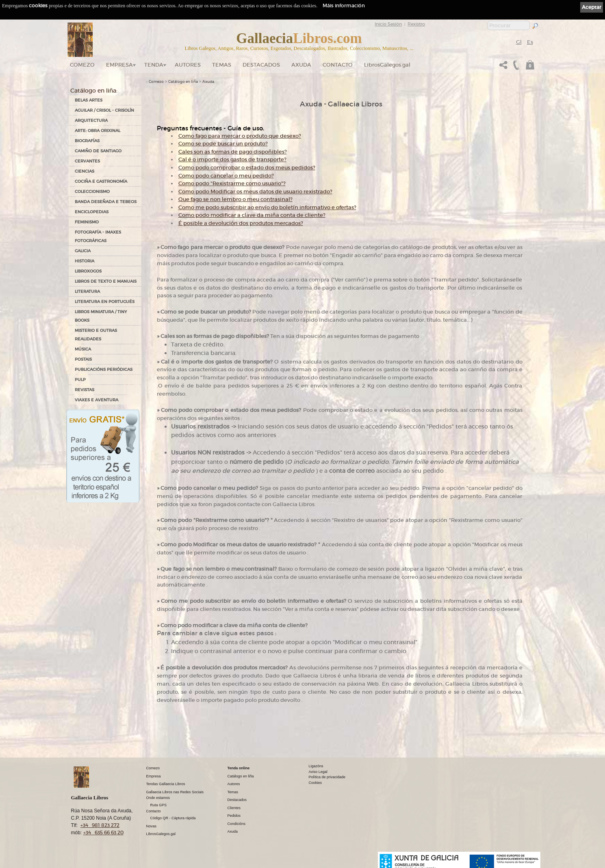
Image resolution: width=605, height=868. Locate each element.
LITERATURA (87, 291)
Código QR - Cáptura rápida (173, 818)
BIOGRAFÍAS (87, 141)
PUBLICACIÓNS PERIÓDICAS (104, 369)
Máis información (344, 5)
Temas (222, 65)
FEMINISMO (87, 222)
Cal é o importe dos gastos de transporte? (232, 159)
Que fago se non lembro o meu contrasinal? (235, 199)
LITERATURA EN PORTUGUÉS (105, 302)
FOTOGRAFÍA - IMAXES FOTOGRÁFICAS (98, 236)
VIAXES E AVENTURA (96, 400)
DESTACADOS (261, 65)
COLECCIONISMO (92, 192)
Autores (188, 65)
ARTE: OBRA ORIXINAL (98, 131)
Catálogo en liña (183, 82)
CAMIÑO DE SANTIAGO (98, 151)
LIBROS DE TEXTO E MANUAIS (106, 281)
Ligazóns (316, 766)
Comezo (82, 65)
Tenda (154, 65)
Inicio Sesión (388, 24)
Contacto (338, 65)
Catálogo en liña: (94, 91)
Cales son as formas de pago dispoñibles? (233, 152)
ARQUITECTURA (91, 120)
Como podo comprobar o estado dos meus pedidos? (247, 168)
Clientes (234, 808)
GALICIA (83, 251)
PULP (80, 380)
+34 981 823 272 (100, 825)
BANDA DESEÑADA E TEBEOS (106, 202)
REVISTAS (85, 390)
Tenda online (239, 768)
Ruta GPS (159, 805)
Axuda (301, 65)
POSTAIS (83, 359)
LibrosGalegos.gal (387, 65)
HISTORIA (85, 261)
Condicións (237, 824)
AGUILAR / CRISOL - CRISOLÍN (104, 110)
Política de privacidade (327, 777)
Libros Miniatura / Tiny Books (101, 316)
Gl (519, 42)
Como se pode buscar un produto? (223, 144)
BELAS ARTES (89, 100)
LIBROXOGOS (88, 271)
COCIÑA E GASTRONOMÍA (101, 181)
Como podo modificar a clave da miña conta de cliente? (252, 215)
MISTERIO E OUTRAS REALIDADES (96, 335)
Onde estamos (158, 798)
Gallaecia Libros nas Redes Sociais (175, 792)
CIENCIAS (85, 171)
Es (530, 42)
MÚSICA (83, 349)
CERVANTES (87, 161)
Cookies (316, 783)
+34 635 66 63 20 (103, 832)
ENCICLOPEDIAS (92, 212)
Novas (152, 826)
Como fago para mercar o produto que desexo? (240, 136)
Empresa (119, 65)
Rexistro (416, 24)
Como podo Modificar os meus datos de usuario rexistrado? (255, 192)
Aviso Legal (318, 772)
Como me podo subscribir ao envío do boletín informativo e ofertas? (267, 207)
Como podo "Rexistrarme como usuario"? (232, 183)
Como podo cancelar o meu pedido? (226, 176)
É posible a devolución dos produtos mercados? (241, 223)
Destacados (237, 800)
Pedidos (234, 816)
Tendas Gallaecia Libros (166, 784)
